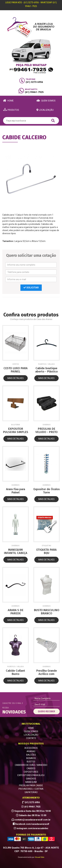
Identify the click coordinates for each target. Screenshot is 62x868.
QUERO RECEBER (46, 711)
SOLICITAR (31, 288)
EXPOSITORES (31, 772)
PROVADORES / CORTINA (31, 789)
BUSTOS (31, 762)
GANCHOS (31, 779)
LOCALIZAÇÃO (31, 735)
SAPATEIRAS (31, 792)
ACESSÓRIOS (31, 748)
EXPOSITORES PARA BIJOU (31, 775)
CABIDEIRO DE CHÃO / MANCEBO (31, 765)
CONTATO (31, 738)
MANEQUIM (31, 782)
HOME (31, 728)
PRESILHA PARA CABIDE (31, 785)
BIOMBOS (31, 758)
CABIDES (31, 768)
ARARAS (31, 751)
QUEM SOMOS (31, 731)
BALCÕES (31, 755)
